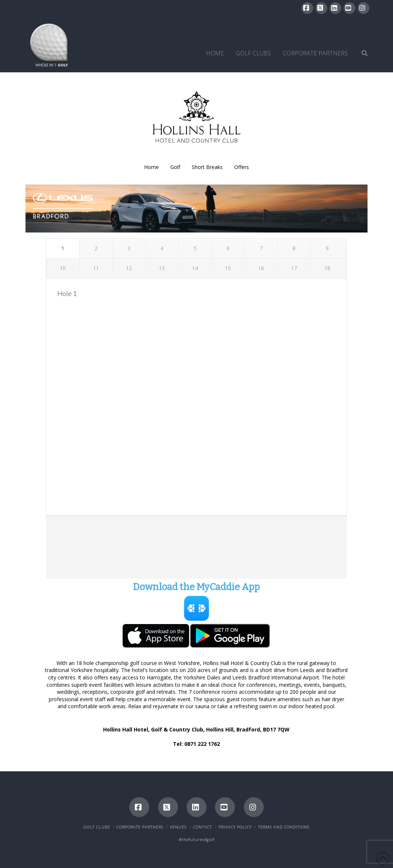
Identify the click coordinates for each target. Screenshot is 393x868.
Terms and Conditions (284, 827)
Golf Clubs (97, 827)
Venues (178, 827)
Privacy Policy (235, 827)
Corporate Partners (140, 827)
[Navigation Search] (362, 45)
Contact (203, 827)
